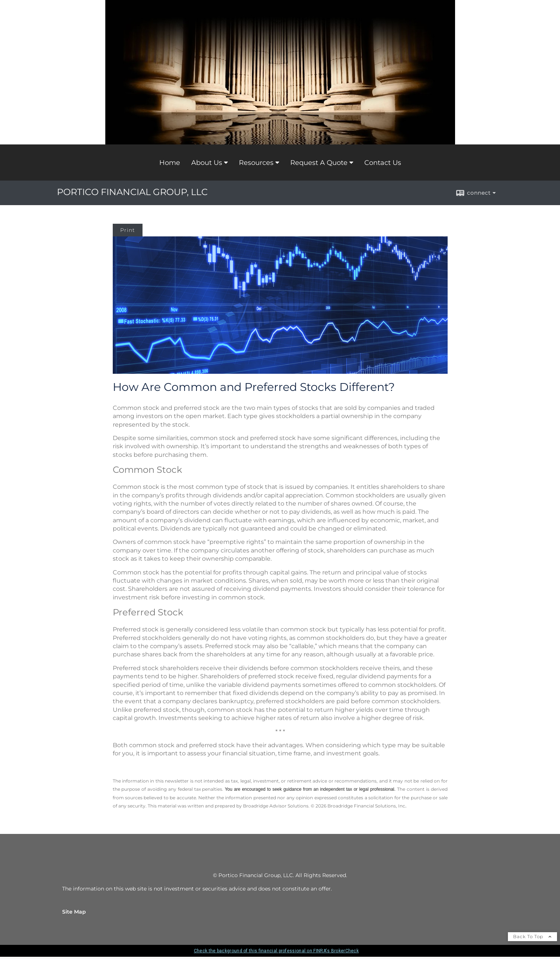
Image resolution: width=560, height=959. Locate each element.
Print (128, 230)
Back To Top (532, 936)
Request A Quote (319, 163)
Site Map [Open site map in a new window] (74, 912)
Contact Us (383, 163)
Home (170, 163)
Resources (256, 163)
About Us (207, 163)
